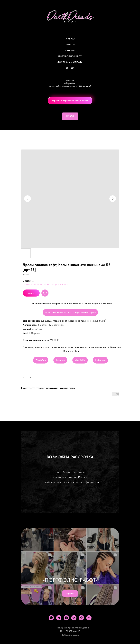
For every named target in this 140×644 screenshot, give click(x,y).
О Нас (70, 68)
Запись (70, 45)
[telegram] (59, 618)
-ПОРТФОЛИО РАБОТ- (70, 580)
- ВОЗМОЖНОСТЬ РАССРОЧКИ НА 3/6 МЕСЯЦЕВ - (45, 284)
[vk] (74, 618)
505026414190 (73, 631)
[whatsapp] (51, 618)
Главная (70, 39)
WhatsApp (41, 360)
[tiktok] (89, 618)
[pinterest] (81, 618)
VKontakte (80, 360)
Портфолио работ (70, 56)
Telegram (60, 360)
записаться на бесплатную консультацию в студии (70, 312)
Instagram (100, 360)
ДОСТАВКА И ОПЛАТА (70, 62)
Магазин (70, 50)
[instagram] (66, 618)
